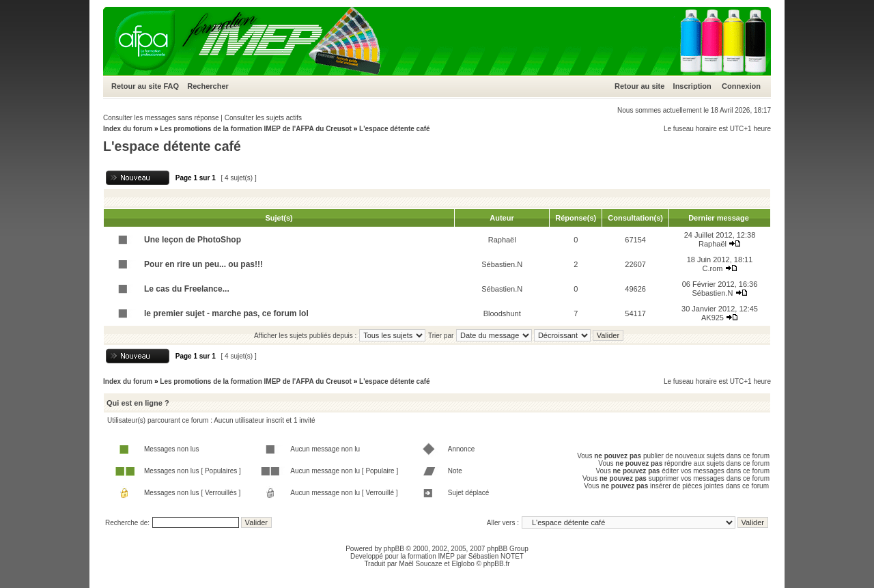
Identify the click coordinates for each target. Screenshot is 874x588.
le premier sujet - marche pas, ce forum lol (226, 313)
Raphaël (502, 240)
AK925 (713, 318)
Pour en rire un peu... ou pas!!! (203, 264)
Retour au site (136, 86)
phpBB (394, 549)
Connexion (741, 86)
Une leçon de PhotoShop (193, 240)
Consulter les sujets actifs (263, 118)
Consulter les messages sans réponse (161, 118)
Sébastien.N (502, 264)
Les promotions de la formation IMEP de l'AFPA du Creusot (256, 129)
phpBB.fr (497, 564)
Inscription (692, 86)
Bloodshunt (502, 313)
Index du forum (128, 129)
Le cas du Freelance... (187, 289)
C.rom (712, 268)
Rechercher (208, 86)
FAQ (171, 86)
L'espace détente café (395, 129)
